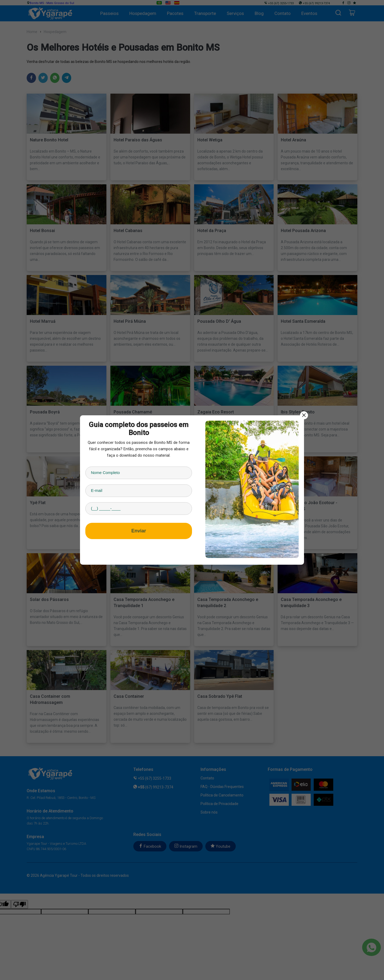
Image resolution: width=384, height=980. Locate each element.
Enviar (139, 531)
